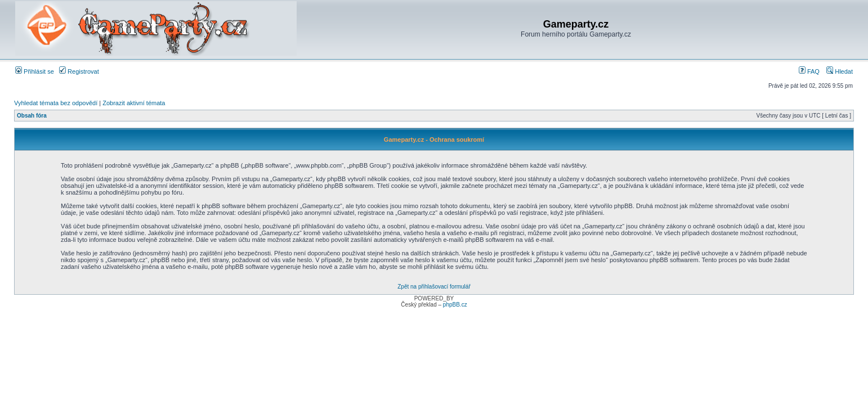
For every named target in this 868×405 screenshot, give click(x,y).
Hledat (840, 71)
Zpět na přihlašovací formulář (434, 287)
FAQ (809, 71)
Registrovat (79, 71)
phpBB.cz (455, 305)
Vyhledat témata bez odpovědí (56, 103)
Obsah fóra (32, 116)
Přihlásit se (35, 71)
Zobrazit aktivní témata (134, 103)
